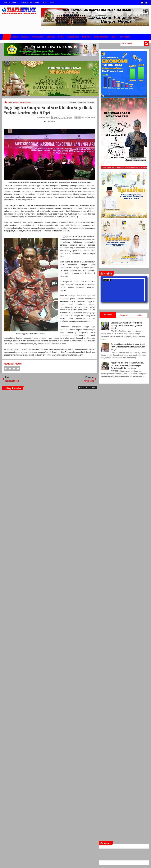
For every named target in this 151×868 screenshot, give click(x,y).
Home (7, 37)
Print (85, 118)
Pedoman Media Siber (30, 2)
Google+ (14, 369)
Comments (124, 315)
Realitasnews (25, 102)
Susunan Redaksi (11, 2)
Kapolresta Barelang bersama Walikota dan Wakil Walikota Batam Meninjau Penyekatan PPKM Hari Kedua (127, 366)
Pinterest (18, 369)
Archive (140, 315)
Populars (108, 315)
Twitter (142, 3)
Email (92, 118)
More (44, 2)
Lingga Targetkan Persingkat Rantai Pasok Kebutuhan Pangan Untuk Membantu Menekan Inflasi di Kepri (48, 110)
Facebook (147, 3)
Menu (52, 2)
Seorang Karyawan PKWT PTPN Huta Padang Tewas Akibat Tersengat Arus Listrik (127, 326)
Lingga (16, 102)
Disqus (93, 388)
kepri (10, 102)
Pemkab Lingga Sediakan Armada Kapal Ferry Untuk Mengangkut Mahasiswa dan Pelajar (128, 347)
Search (146, 44)
